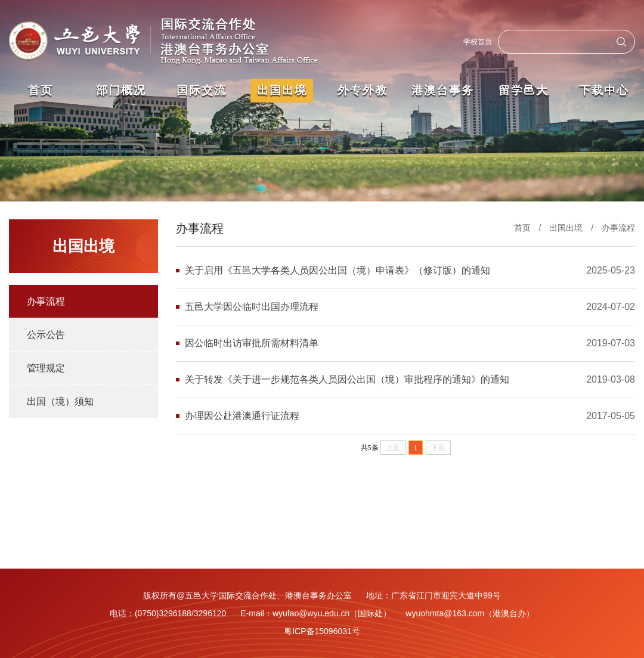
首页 (522, 228)
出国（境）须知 (60, 401)
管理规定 (46, 368)
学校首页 (478, 42)
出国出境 (566, 228)
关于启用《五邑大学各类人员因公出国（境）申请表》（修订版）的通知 (338, 270)
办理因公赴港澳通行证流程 (242, 416)
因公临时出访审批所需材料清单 (252, 343)
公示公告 (46, 335)
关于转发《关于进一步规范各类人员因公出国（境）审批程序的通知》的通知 (347, 379)
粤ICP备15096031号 (322, 631)
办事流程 (46, 301)
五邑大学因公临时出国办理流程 (252, 307)
